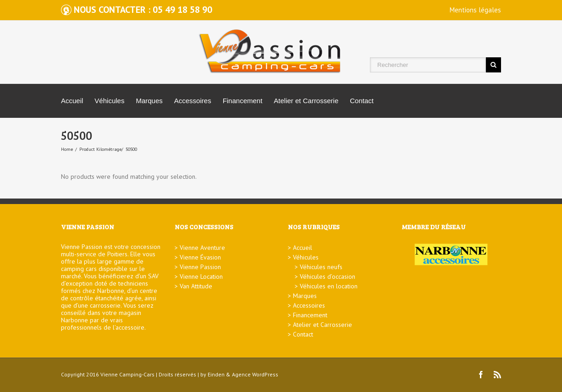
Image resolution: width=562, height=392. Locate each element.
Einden (216, 374)
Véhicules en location (329, 286)
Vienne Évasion (200, 257)
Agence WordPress (255, 374)
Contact (362, 101)
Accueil (72, 101)
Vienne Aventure (202, 248)
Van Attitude (196, 286)
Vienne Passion (200, 267)
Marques (149, 101)
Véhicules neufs (321, 267)
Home (67, 149)
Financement (243, 101)
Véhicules (109, 101)
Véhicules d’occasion (328, 276)
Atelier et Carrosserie (306, 101)
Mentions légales (475, 10)
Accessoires (193, 101)
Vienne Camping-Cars (127, 374)
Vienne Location (201, 276)
